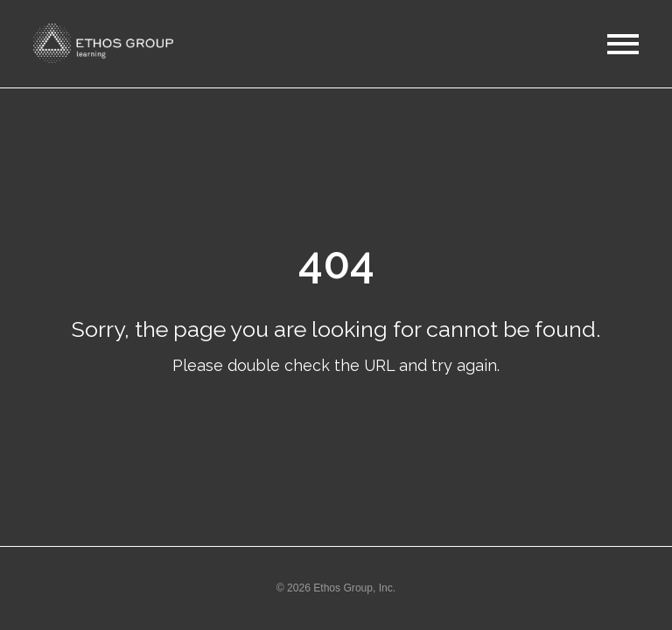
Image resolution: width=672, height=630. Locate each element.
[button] (107, 43)
